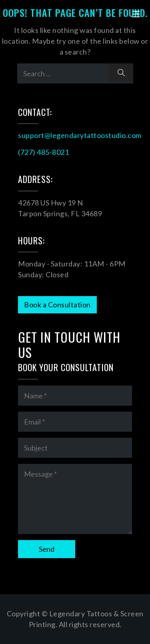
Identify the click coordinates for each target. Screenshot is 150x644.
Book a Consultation (57, 305)
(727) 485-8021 (43, 152)
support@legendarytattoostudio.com (80, 135)
